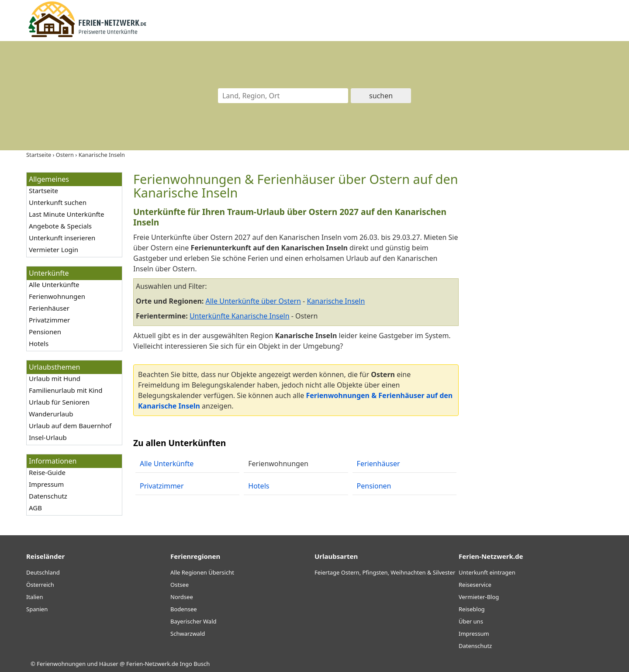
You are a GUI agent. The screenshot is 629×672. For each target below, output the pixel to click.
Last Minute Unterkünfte (66, 214)
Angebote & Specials (60, 226)
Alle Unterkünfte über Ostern (253, 301)
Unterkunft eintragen (487, 572)
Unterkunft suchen (58, 202)
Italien (35, 597)
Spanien (37, 609)
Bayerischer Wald (193, 621)
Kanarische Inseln (336, 301)
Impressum (46, 484)
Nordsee (182, 597)
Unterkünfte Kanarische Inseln (240, 316)
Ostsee (180, 585)
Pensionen (45, 332)
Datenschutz (48, 496)
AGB (35, 508)
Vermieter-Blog (479, 597)
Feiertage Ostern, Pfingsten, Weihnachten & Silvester (385, 572)
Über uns (471, 621)
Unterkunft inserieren (62, 238)
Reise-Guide (47, 472)
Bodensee (184, 609)
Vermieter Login (54, 249)
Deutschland (43, 572)
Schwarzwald (188, 634)
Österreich (40, 585)
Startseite (43, 191)
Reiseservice (475, 585)
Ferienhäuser (49, 308)
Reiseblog (472, 609)
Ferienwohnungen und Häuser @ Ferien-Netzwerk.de (107, 664)
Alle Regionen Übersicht (202, 572)
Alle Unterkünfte (54, 284)
